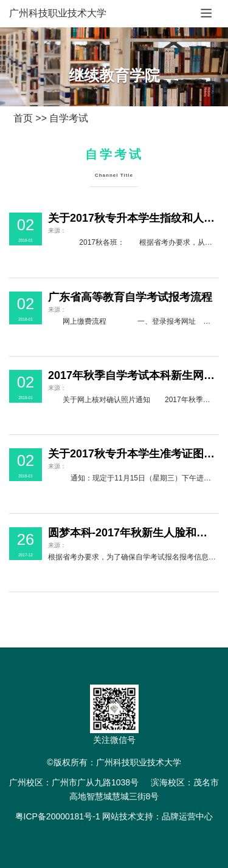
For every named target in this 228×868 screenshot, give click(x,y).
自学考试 (69, 118)
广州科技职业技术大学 (58, 13)
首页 (23, 118)
